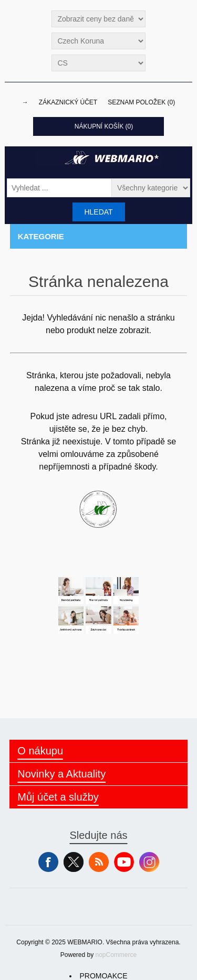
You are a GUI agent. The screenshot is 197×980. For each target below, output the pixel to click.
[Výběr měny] (98, 41)
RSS (99, 862)
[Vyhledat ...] (59, 188)
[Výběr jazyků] (98, 63)
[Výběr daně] (98, 19)
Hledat (98, 212)
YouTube (124, 862)
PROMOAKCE (103, 976)
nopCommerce (116, 955)
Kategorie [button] (41, 236)
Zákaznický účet (68, 102)
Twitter (74, 862)
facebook (48, 862)
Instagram (149, 862)
